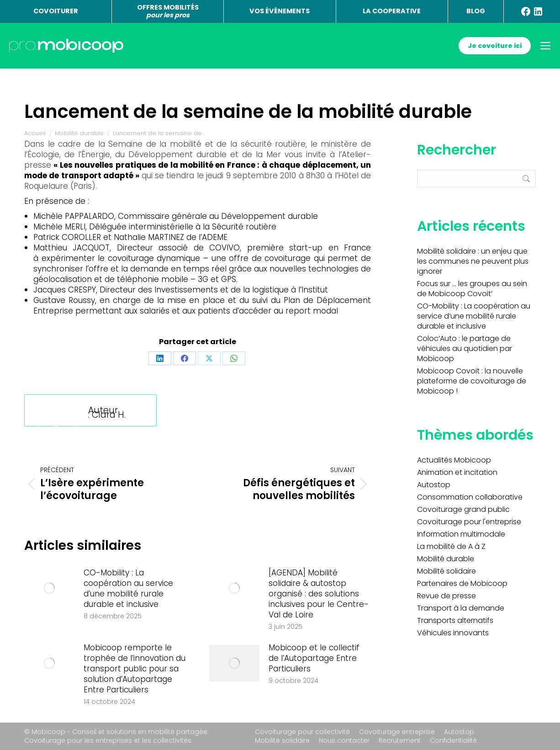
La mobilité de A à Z (451, 547)
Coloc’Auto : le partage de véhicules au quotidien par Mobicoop (465, 349)
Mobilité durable (446, 559)
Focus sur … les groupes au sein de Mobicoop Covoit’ (472, 289)
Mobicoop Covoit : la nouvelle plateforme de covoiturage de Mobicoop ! (472, 381)
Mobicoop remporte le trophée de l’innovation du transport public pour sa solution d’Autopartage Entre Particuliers (135, 669)
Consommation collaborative (470, 497)
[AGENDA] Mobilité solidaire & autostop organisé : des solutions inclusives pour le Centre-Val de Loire (319, 594)
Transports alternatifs (455, 621)
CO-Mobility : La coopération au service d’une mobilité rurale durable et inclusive (128, 589)
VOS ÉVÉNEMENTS (280, 11)
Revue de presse (446, 596)
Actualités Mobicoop (454, 460)
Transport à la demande (461, 608)
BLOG (476, 11)
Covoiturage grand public (463, 510)
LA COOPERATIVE (392, 11)
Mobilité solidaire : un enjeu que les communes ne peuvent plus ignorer (473, 261)
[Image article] (49, 588)
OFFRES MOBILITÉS (168, 11)
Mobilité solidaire (446, 571)
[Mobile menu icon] (545, 46)
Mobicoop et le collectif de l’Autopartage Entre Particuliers (314, 658)
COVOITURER (56, 11)
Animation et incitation (457, 473)
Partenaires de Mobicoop (462, 584)
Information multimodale (461, 534)
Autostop (434, 485)
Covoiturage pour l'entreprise (469, 522)
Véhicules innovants (453, 633)
